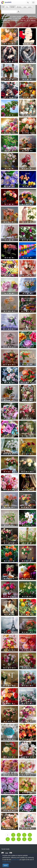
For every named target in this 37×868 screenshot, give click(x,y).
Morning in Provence (28, 691)
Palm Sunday (27, 281)
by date (13, 7)
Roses (9, 31)
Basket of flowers (27, 780)
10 (30, 839)
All (3, 7)
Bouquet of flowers (28, 120)
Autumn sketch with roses (10, 389)
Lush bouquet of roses (28, 710)
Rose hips (28, 512)
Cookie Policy (7, 862)
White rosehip (9, 744)
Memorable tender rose (28, 32)
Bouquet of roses (9, 67)
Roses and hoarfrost (28, 798)
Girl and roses (10, 49)
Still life (28, 174)
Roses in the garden (10, 548)
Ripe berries (10, 566)
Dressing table (10, 798)
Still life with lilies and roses (10, 371)
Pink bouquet (28, 423)
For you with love (9, 762)
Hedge (27, 602)
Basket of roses (28, 726)
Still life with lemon (27, 762)
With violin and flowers (27, 139)
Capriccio (9, 245)
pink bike (10, 138)
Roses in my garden (27, 67)
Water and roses (28, 245)
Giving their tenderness (10, 299)
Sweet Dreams (9, 441)
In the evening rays (9, 495)
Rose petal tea (28, 495)
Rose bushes (28, 584)
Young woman (28, 209)
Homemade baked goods (28, 85)
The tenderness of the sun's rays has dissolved (27, 407)
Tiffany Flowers (9, 726)
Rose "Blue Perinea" (10, 174)
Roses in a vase (28, 441)
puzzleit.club (15, 860)
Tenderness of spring (28, 744)
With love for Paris (9, 619)
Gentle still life (10, 512)
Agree (6, 865)
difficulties (19, 7)
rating (25, 7)
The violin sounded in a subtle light (28, 299)
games (30, 7)
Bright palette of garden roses (28, 549)
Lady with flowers (10, 602)
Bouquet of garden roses (27, 228)
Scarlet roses (28, 370)
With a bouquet (28, 352)
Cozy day (9, 84)
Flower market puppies (10, 264)
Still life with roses (10, 191)
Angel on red (27, 49)
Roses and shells (10, 673)
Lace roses (9, 477)
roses (28, 156)
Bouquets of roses (10, 405)
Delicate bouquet (27, 673)
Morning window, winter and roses (9, 317)
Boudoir (28, 102)
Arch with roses (28, 530)
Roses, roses (9, 637)
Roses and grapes (9, 655)
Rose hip (10, 102)
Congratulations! (9, 816)
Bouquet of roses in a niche (28, 389)
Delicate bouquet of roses (27, 460)
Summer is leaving (10, 227)
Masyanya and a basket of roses (27, 620)
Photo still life (28, 477)
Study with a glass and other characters (9, 335)
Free (7, 7)
